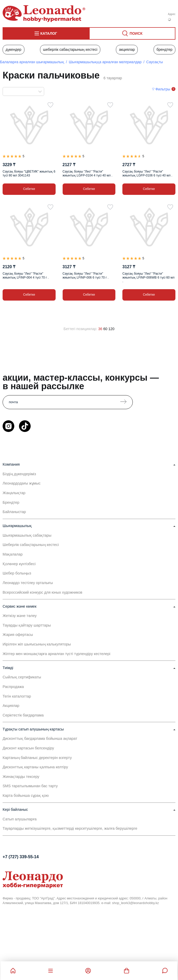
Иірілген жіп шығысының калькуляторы (37, 644)
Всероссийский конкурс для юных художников (42, 592)
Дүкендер (13, 49)
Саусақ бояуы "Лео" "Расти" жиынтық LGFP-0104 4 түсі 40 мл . (88, 173)
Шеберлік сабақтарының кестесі (70, 49)
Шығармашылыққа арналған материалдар (105, 62)
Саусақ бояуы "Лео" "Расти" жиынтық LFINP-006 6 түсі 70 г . (86, 275)
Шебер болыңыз (17, 573)
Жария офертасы (18, 635)
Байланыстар (14, 512)
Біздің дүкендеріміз (19, 474)
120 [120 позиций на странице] (111, 329)
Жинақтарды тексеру (21, 777)
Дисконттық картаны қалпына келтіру (35, 767)
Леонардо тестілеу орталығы (28, 583)
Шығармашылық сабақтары (27, 535)
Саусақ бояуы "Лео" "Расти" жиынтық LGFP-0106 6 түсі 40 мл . (147, 173)
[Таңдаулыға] (50, 105)
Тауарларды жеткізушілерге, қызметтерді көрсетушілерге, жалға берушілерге (70, 828)
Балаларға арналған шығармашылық (32, 62)
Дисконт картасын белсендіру (28, 748)
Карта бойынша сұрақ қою (26, 796)
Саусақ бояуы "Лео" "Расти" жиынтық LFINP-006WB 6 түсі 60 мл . (149, 277)
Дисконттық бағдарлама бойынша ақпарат (40, 738)
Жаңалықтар (14, 493)
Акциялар (127, 49)
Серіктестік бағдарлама (23, 715)
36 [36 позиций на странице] (100, 329)
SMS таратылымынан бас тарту (30, 786)
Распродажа (13, 687)
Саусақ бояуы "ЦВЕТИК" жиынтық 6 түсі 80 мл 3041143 (29, 173)
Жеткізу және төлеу (20, 616)
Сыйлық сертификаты (22, 677)
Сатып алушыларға (20, 819)
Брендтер (164, 49)
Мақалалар (13, 554)
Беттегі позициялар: (81, 329)
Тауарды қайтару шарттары (27, 625)
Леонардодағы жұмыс (22, 483)
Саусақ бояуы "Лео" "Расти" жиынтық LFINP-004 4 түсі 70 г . (26, 275)
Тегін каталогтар (17, 696)
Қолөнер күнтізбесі (19, 564)
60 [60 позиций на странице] (106, 329)
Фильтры (163, 89)
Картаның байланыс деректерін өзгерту (37, 758)
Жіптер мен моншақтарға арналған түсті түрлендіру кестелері (57, 654)
